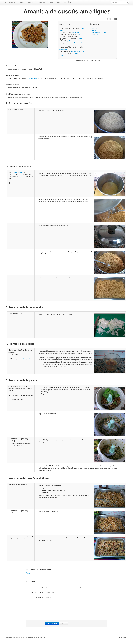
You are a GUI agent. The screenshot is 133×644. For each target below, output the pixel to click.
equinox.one (42, 638)
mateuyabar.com (33, 638)
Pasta (94, 30)
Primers (22, 2)
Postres (50, 2)
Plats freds (95, 35)
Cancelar (63, 624)
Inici (5, 2)
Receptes (12, 2)
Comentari (40, 598)
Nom (42, 587)
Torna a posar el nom (36, 592)
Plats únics (41, 2)
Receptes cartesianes (12, 638)
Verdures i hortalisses (99, 32)
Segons (31, 2)
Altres (58, 2)
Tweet (28, 573)
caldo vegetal (32, 78)
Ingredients (68, 2)
